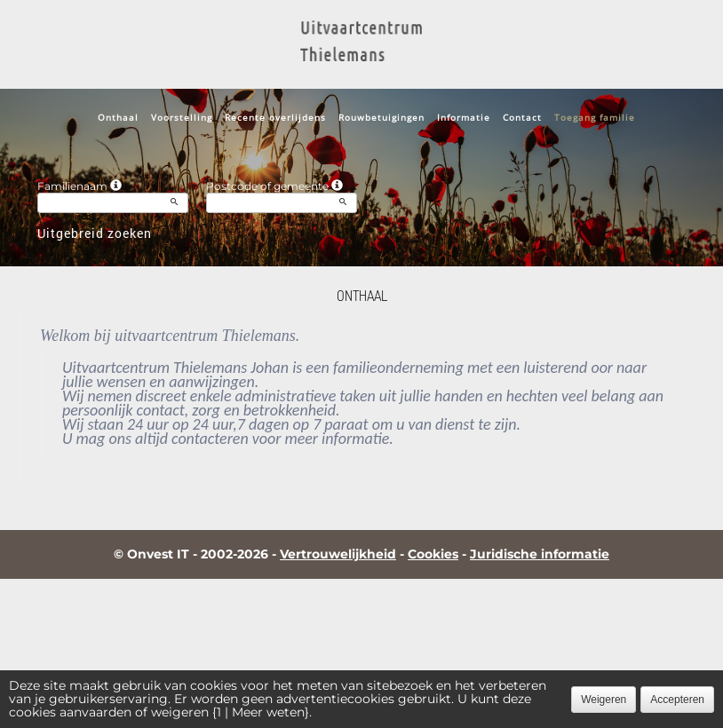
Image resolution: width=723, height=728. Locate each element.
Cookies (433, 554)
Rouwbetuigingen (381, 117)
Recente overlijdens (275, 117)
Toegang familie (595, 117)
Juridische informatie (540, 554)
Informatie (464, 117)
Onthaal (118, 117)
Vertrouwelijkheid (338, 554)
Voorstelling (182, 117)
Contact (522, 117)
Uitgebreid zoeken (95, 233)
